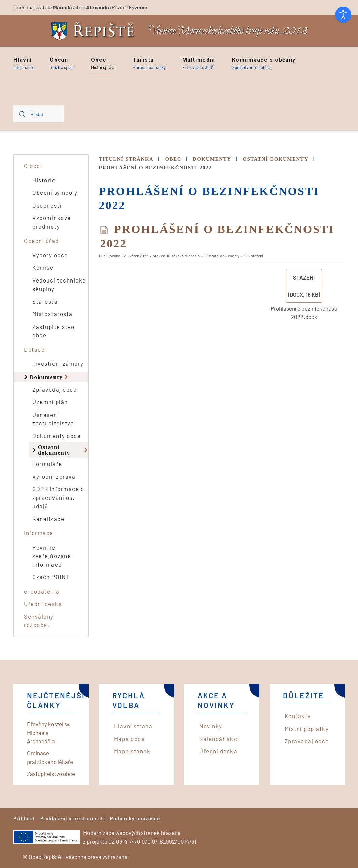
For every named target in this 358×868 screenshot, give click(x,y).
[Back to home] (95, 31)
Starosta (45, 301)
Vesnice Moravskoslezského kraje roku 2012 (228, 31)
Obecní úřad (41, 241)
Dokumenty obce (57, 436)
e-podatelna (42, 591)
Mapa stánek (132, 751)
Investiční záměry (58, 363)
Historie (44, 180)
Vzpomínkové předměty (52, 222)
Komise (43, 267)
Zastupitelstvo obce (53, 331)
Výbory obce (50, 255)
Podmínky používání (135, 818)
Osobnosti (47, 205)
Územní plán (50, 402)
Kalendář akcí (219, 739)
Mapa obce (130, 739)
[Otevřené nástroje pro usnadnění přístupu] (343, 15)
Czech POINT (51, 577)
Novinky (211, 726)
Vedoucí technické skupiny (59, 285)
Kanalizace (48, 519)
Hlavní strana (133, 726)
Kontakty (298, 716)
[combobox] (39, 114)
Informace (39, 533)
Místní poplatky (307, 729)
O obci (33, 166)
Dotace (34, 349)
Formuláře (47, 464)
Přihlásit (24, 818)
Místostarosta (52, 314)
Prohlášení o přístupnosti (73, 818)
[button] (23, 63)
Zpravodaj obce (55, 389)
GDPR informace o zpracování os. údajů (58, 497)
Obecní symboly (55, 192)
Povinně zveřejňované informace (52, 556)
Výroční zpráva (54, 476)
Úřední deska (43, 604)
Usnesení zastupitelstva (53, 419)
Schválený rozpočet (39, 621)
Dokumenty (46, 377)
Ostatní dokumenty (54, 450)
